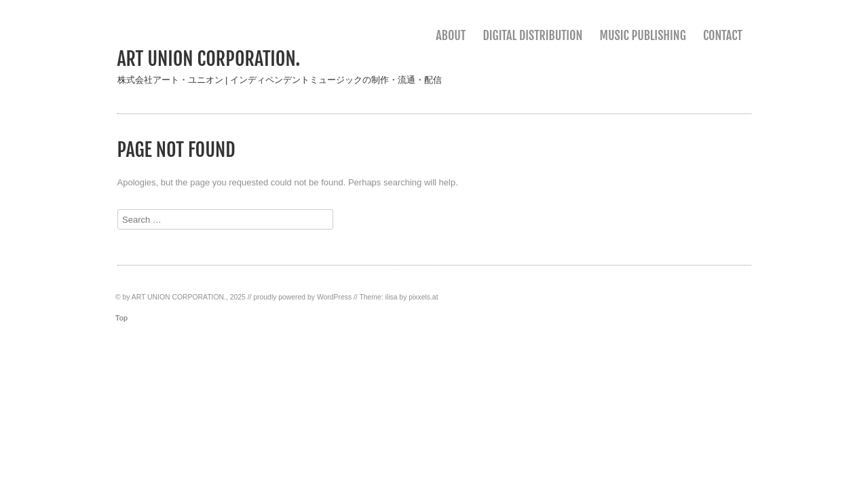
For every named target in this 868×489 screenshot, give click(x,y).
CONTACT (723, 35)
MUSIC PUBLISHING (643, 35)
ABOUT (451, 35)
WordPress (334, 297)
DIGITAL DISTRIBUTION (532, 35)
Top (121, 318)
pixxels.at (423, 297)
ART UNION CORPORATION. (209, 59)
